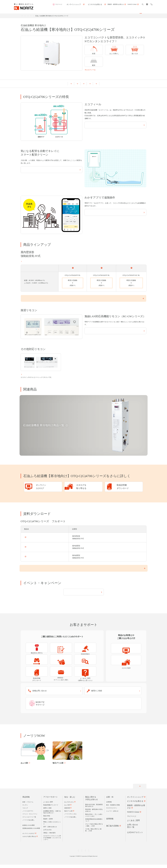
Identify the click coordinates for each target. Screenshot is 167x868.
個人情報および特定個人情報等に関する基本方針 (70, 854)
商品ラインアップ (66, 83)
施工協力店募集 (113, 829)
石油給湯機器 (54, 16)
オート (101, 268)
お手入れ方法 (47, 833)
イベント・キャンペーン (108, 83)
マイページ (71, 4)
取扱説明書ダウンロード (51, 808)
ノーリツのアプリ (28, 814)
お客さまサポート (130, 83)
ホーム (23, 16)
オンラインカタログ (29, 837)
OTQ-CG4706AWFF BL (32, 514)
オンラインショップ (135, 800)
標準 (131, 268)
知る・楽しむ (70, 800)
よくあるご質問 (48, 805)
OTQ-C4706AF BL (30, 524)
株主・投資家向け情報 (113, 808)
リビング (25, 811)
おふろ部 (67, 808)
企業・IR (110, 800)
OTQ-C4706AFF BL (31, 533)
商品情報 (30, 16)
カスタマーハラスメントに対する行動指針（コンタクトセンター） (52, 841)
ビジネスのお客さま (135, 804)
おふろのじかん (69, 805)
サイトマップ (107, 854)
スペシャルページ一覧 (29, 820)
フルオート (73, 268)
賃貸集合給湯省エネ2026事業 (31, 832)
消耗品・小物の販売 (49, 836)
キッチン (25, 808)
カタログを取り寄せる (29, 840)
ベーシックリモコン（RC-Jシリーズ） (36, 375)
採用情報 (110, 822)
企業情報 (109, 805)
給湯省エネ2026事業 (29, 829)
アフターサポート (51, 800)
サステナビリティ (112, 811)
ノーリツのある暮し (29, 823)
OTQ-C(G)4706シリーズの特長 (41, 83)
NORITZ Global (133, 815)
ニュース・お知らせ (112, 814)
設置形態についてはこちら (30, 261)
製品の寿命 (47, 819)
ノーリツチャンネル (70, 817)
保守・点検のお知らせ (50, 830)
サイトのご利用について (93, 854)
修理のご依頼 (47, 811)
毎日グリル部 (68, 814)
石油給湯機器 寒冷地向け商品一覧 (71, 16)
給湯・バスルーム (41, 16)
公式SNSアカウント (135, 836)
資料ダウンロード (85, 83)
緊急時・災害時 (48, 822)
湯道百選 (67, 811)
